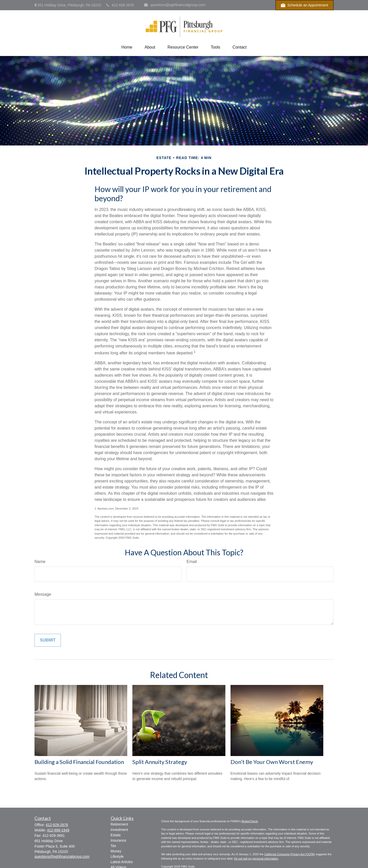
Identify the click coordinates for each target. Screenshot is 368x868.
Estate (116, 835)
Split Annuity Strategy (160, 762)
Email (192, 562)
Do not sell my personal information (256, 859)
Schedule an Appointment (304, 5)
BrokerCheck (250, 821)
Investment (119, 830)
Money (116, 851)
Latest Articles (122, 862)
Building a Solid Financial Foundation (79, 762)
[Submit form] (48, 640)
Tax (113, 846)
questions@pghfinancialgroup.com (175, 5)
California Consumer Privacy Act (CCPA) (290, 854)
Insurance (118, 840)
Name (40, 562)
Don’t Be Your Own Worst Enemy (272, 762)
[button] (127, 47)
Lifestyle (117, 856)
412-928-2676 (120, 5)
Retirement (119, 824)
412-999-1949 (58, 830)
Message (43, 594)
